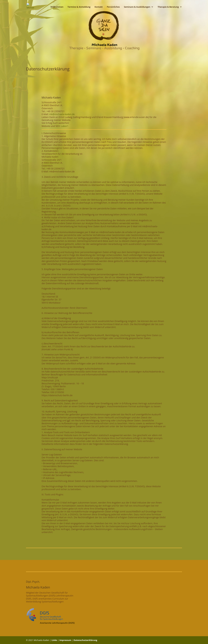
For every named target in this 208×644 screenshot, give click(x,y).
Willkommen (57, 7)
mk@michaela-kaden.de (62, 114)
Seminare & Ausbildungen (137, 7)
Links (54, 640)
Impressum (65, 640)
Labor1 (65, 126)
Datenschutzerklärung (85, 640)
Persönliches (113, 7)
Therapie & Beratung (168, 7)
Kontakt (99, 7)
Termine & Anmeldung (79, 7)
